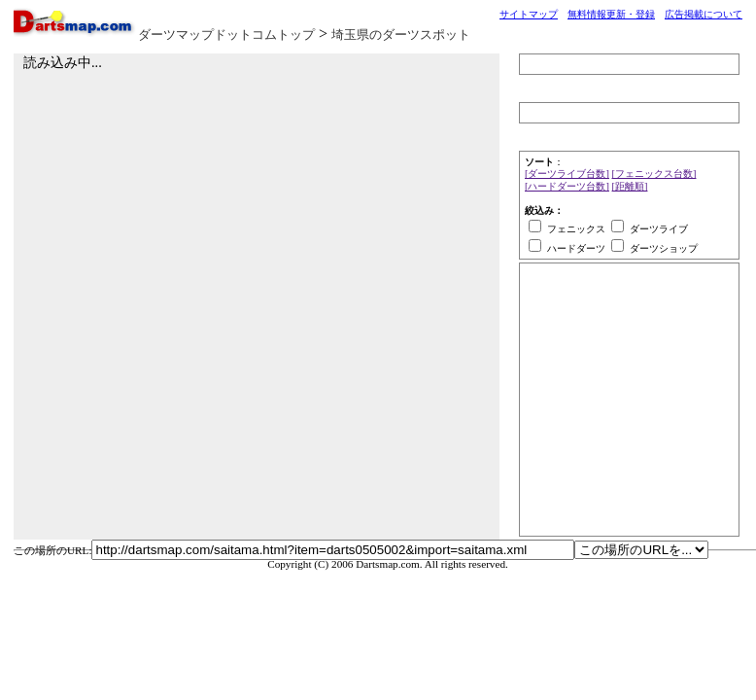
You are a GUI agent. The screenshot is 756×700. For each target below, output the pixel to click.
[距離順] (630, 186)
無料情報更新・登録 (611, 14)
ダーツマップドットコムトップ (226, 35)
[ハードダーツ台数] (567, 186)
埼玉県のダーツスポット (401, 35)
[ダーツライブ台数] (567, 174)
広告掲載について (704, 14)
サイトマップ (529, 14)
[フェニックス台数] (654, 174)
